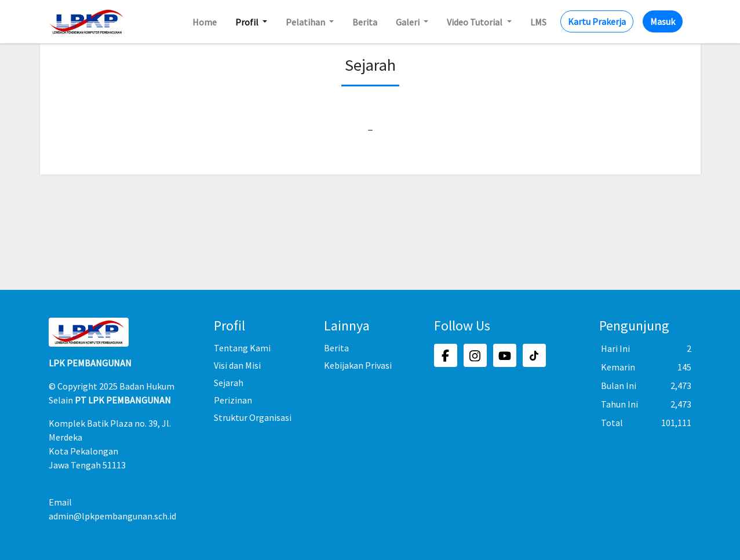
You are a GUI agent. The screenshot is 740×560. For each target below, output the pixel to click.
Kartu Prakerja (597, 21)
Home (205, 22)
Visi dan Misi (237, 365)
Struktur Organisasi (253, 417)
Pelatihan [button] (306, 22)
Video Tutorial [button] (475, 22)
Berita (365, 22)
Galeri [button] (409, 22)
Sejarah (229, 383)
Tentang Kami (242, 348)
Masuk (663, 21)
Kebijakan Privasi (358, 365)
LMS (538, 22)
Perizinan (233, 400)
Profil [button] (248, 22)
